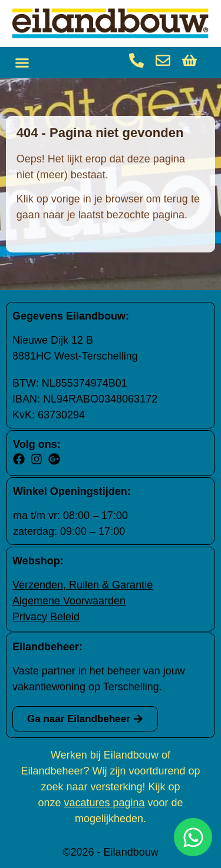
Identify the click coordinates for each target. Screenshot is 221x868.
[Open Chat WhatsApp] (193, 837)
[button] (22, 63)
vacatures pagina (104, 803)
